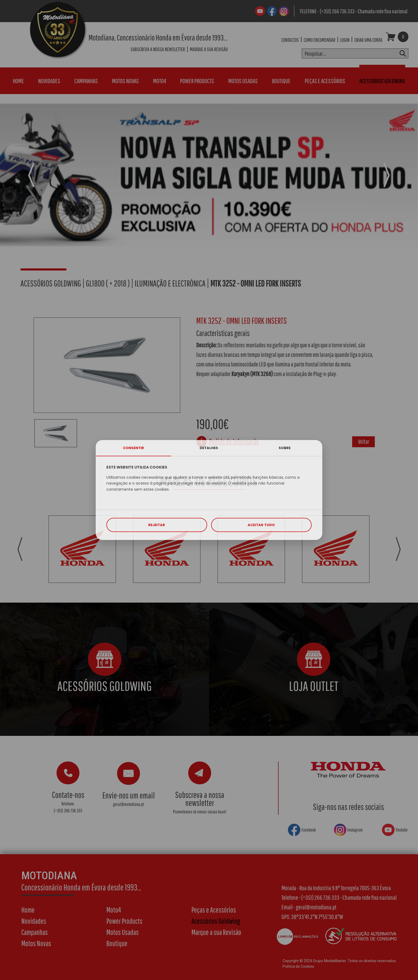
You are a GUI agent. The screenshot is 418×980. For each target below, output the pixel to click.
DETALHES (209, 448)
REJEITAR (157, 525)
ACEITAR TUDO (261, 525)
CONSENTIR (133, 448)
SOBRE (285, 448)
